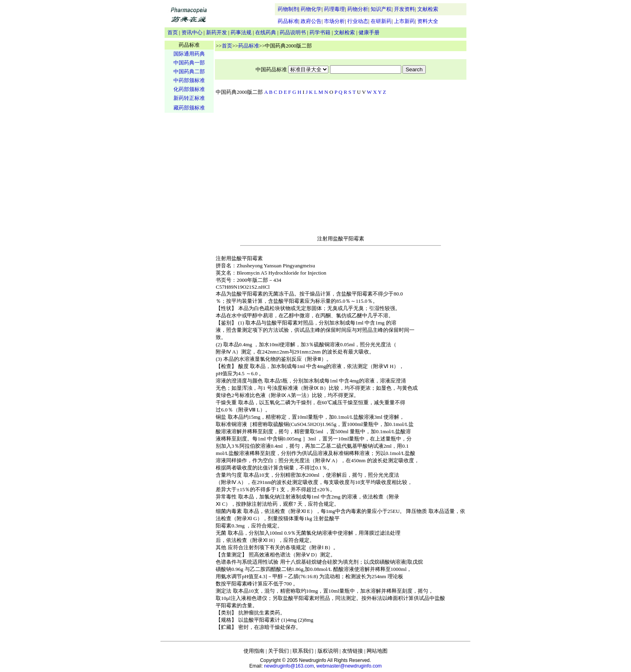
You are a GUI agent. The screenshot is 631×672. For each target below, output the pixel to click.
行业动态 (358, 21)
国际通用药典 (189, 54)
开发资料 (404, 9)
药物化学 (311, 9)
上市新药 (404, 21)
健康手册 (369, 32)
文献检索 (428, 9)
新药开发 (217, 32)
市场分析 (334, 21)
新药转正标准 (189, 98)
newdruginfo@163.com (289, 666)
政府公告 (311, 21)
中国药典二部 (189, 71)
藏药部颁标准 (189, 108)
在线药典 (266, 32)
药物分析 (358, 9)
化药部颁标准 (189, 89)
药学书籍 (320, 32)
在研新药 (381, 21)
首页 (173, 32)
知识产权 (381, 9)
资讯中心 (192, 32)
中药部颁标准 (189, 80)
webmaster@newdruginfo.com (349, 666)
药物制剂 (288, 9)
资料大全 (428, 21)
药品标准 (288, 21)
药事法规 (241, 32)
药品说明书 (293, 32)
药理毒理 (334, 9)
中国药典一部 (189, 63)
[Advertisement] (189, 240)
